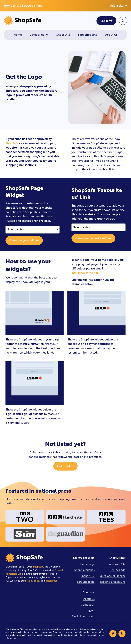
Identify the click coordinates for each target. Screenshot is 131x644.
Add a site (119, 6)
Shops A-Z (63, 35)
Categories (39, 35)
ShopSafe (12, 143)
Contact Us (88, 605)
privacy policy (33, 581)
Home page (87, 564)
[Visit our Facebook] (113, 634)
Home (18, 35)
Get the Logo (118, 570)
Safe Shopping (88, 35)
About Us (111, 35)
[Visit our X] (122, 634)
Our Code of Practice (113, 576)
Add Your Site (117, 564)
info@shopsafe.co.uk (85, 273)
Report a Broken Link (113, 582)
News (91, 611)
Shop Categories (84, 570)
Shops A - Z (88, 576)
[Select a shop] (32, 230)
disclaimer (51, 581)
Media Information (83, 616)
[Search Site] (123, 21)
